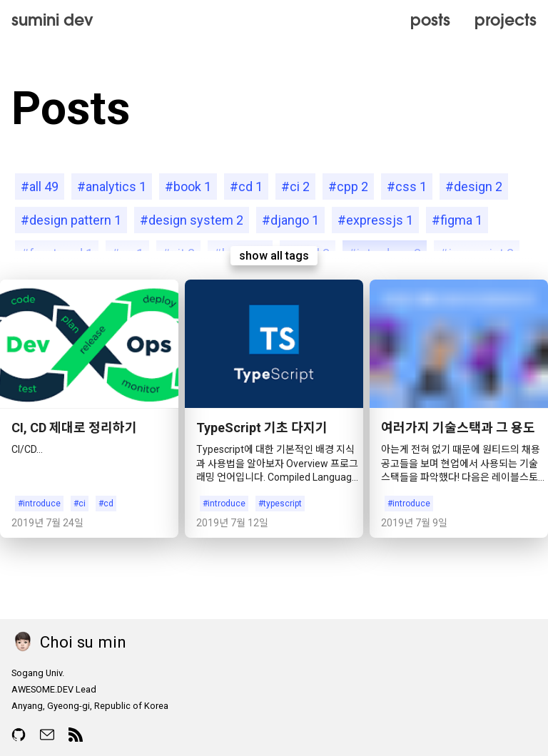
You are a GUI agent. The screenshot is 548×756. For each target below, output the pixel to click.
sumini (52, 20)
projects (506, 20)
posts (430, 20)
